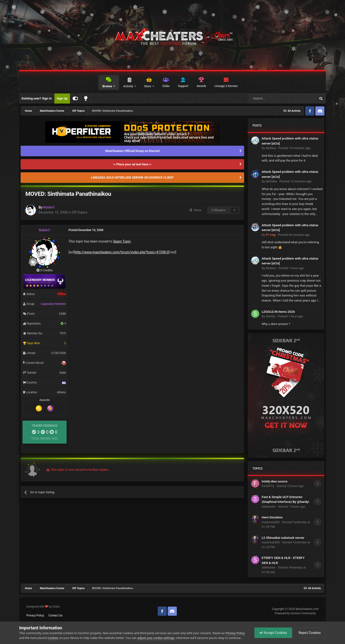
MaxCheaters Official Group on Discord (132, 151)
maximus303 (271, 522)
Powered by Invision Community (295, 613)
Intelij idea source (275, 481)
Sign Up (62, 98)
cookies (53, 638)
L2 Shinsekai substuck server (283, 538)
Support (183, 86)
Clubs (166, 86)
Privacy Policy (35, 615)
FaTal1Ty (268, 486)
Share (195, 210)
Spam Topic (122, 241)
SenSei (270, 316)
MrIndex (271, 181)
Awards (201, 86)
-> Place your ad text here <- (132, 164)
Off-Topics (80, 212)
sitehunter (269, 507)
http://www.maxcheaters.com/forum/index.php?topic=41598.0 (122, 252)
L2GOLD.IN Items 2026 (278, 312)
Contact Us (55, 615)
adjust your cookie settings (156, 638)
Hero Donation (272, 517)
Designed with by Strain (43, 607)
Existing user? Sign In (37, 98)
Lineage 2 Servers (226, 86)
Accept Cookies (273, 633)
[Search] (271, 99)
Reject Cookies (309, 633)
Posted (294, 148)
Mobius (271, 148)
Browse (108, 86)
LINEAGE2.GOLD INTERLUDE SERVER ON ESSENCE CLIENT (132, 177)
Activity (128, 86)
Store (148, 86)
